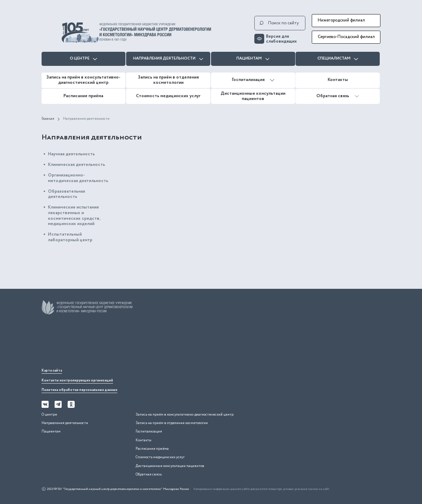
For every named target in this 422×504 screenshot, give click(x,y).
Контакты (338, 80)
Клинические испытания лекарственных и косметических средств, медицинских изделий (74, 216)
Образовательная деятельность (66, 194)
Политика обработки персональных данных (79, 390)
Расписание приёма (83, 96)
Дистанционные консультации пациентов (253, 96)
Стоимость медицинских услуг (168, 96)
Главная (48, 119)
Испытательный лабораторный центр (70, 237)
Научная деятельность (71, 154)
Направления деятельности (168, 58)
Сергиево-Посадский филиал (346, 37)
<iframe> (94, 343)
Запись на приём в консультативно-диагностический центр (83, 80)
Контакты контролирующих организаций (77, 381)
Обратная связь (338, 96)
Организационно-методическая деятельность (78, 178)
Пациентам (253, 58)
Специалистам (338, 58)
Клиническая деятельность (76, 165)
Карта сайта (52, 371)
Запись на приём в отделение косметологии (168, 80)
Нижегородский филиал (341, 20)
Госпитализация (253, 80)
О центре (83, 58)
